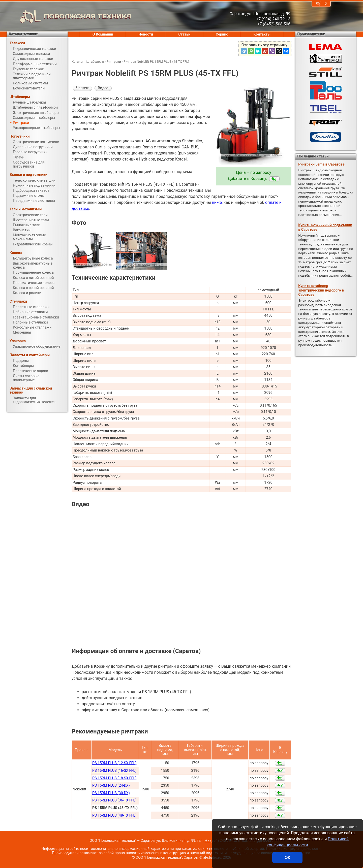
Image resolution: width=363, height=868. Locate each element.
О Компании (103, 34)
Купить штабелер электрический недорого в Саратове (321, 290)
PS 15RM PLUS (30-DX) (111, 793)
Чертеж (82, 88)
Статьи (184, 34)
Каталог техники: (23, 34)
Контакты (262, 34)
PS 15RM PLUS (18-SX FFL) (114, 778)
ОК (287, 858)
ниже (217, 202)
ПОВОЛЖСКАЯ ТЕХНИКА (69, 16)
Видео (103, 88)
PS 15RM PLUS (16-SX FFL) (114, 771)
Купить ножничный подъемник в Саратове (325, 227)
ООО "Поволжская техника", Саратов (167, 858)
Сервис (222, 34)
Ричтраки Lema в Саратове (321, 164)
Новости (146, 34)
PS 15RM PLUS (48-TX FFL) (114, 815)
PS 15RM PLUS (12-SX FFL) (114, 763)
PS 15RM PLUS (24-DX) (111, 785)
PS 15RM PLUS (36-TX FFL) (114, 800)
